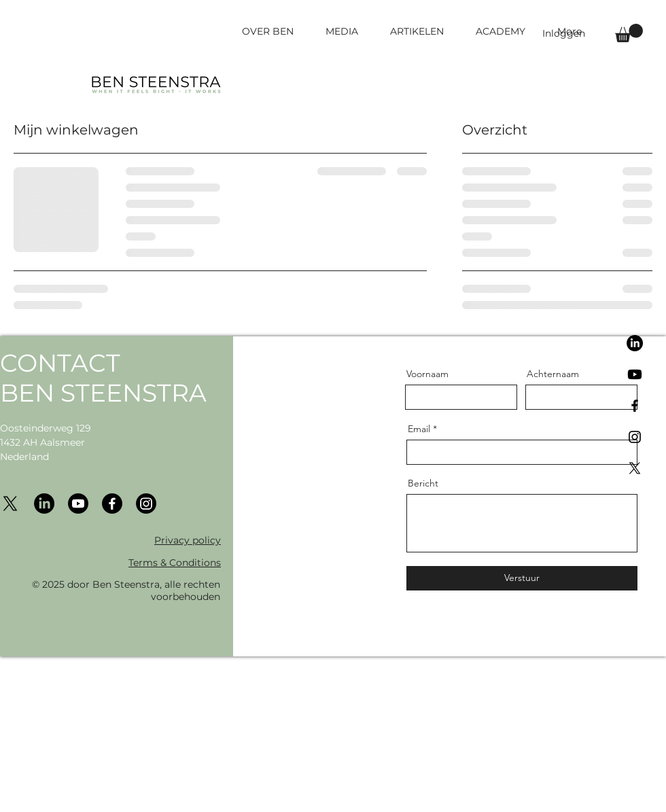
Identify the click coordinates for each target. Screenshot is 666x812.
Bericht (423, 483)
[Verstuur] (522, 578)
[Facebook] (112, 504)
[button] (629, 33)
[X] (635, 468)
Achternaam (553, 374)
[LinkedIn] (635, 343)
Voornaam (427, 374)
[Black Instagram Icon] (635, 437)
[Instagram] (146, 504)
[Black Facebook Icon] (635, 406)
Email (419, 429)
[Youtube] (635, 374)
